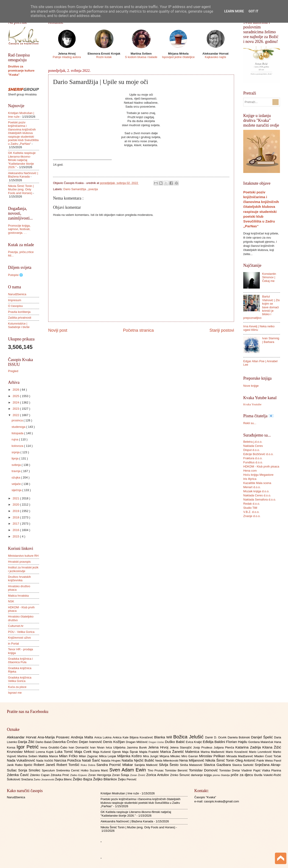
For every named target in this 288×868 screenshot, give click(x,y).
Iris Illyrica (250, 479)
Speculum (49, 770)
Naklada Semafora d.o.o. (260, 499)
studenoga (19, 427)
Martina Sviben (28, 756)
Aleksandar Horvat (22, 737)
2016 (16, 530)
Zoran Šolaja (121, 775)
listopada (18, 433)
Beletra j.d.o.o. (253, 442)
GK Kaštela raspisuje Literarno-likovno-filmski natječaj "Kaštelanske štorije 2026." (22, 160)
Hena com (250, 471)
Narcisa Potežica (68, 760)
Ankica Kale (121, 737)
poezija (93, 189)
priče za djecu (242, 775)
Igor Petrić (28, 747)
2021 (16, 498)
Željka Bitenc (64, 779)
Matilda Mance (49, 756)
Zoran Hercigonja (100, 775)
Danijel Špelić (263, 737)
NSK (11, 601)
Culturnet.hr (16, 626)
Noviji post (58, 330)
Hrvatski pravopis (19, 562)
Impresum (15, 300)
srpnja (16, 452)
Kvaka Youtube (252, 404)
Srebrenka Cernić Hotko (73, 770)
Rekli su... (250, 423)
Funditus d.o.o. (253, 462)
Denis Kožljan (115, 742)
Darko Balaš (44, 742)
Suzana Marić (100, 770)
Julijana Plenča (224, 747)
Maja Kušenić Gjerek (108, 752)
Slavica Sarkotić (243, 765)
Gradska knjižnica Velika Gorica (20, 679)
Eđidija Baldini (215, 742)
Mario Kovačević (237, 752)
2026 (16, 390)
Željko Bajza (83, 779)
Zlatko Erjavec (79, 775)
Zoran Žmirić (138, 775)
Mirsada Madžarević (240, 756)
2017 (16, 524)
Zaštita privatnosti (20, 318)
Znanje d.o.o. (252, 516)
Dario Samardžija (75, 189)
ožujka (16, 477)
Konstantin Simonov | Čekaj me (269, 277)
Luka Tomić (65, 752)
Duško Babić (175, 742)
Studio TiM (250, 508)
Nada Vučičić (45, 761)
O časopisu (15, 306)
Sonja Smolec (30, 770)
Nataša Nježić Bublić (138, 760)
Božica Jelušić (189, 737)
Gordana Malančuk (261, 742)
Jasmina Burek (138, 747)
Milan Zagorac (89, 756)
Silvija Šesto (169, 765)
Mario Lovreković (261, 752)
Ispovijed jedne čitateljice (178, 57)
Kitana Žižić (272, 747)
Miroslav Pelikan (213, 756)
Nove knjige (251, 386)
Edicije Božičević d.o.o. (258, 454)
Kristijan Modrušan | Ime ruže (120, 793)
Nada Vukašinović (22, 760)
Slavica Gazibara (218, 765)
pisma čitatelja (222, 775)
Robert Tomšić (69, 765)
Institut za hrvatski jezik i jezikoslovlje (23, 569)
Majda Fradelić (150, 752)
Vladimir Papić (252, 770)
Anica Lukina (103, 737)
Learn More (234, 11)
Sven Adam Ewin (129, 770)
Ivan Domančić (79, 747)
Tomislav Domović (204, 770)
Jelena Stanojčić (182, 747)
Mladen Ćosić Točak (268, 756)
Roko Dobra (89, 765)
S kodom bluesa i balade (141, 57)
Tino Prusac (156, 770)
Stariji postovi (222, 330)
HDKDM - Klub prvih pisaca (261, 466)
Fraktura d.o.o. (253, 458)
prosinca (17, 420)
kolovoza (18, 446)
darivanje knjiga (202, 775)
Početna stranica (138, 330)
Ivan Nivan (98, 747)
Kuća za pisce (17, 687)
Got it (253, 11)
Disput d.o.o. (252, 450)
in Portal (13, 644)
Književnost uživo (19, 638)
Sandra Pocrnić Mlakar (115, 765)
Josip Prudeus (203, 747)
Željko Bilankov (106, 779)
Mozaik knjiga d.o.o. (256, 491)
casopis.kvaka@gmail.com (222, 801)
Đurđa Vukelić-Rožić (268, 775)
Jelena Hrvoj (159, 747)
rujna (15, 439)
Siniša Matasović (192, 765)
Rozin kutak (104, 57)
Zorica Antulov (158, 775)
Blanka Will (164, 737)
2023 (16, 409)
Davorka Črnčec (66, 742)
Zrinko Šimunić (180, 775)
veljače (17, 484)
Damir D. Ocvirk (216, 737)
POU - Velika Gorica (21, 632)
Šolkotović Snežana (20, 779)
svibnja (17, 465)
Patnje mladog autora (67, 57)
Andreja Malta (83, 737)
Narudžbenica (17, 294)
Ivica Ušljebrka (116, 747)
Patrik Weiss (265, 761)
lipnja (15, 458)
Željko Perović (127, 779)
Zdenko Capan (40, 775)
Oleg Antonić (246, 760)
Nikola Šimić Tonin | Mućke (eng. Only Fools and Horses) (21, 189)
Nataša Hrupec (111, 761)
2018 (16, 517)
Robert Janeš (45, 765)
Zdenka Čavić (18, 775)
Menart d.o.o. (252, 487)
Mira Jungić (151, 756)
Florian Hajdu (237, 742)
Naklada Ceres (253, 446)
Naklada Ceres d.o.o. (257, 495)
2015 (16, 536)
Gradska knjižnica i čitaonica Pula (20, 660)
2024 (16, 402)
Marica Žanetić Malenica (180, 752)
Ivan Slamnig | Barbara (271, 340)
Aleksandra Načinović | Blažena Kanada (23, 175)
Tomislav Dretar (230, 770)
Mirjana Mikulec (170, 756)
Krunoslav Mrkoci (21, 752)
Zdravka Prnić (60, 775)
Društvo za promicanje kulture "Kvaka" (21, 71)
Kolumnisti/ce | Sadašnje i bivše (19, 325)
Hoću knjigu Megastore (258, 475)
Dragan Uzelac (157, 742)
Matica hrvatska (18, 596)
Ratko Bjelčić (24, 765)
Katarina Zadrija (249, 747)
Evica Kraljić (194, 742)
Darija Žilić (27, 742)
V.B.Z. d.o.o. (251, 512)
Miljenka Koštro (130, 756)
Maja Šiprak (131, 752)
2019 (16, 511)
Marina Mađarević (213, 752)
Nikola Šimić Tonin (220, 760)
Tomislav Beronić (177, 770)
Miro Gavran (190, 756)
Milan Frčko (69, 756)
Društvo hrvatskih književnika (19, 579)
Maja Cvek (84, 752)
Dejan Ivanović (91, 742)
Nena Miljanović (192, 760)
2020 (16, 505)
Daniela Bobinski (239, 737)
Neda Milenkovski (167, 761)
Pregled (13, 371)
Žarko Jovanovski (44, 779)
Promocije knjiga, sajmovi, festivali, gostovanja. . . (19, 229)
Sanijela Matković (147, 765)
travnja (16, 471)
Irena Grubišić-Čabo (55, 747)
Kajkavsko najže (215, 57)
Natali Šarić (92, 760)
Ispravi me (15, 693)
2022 (16, 415)
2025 (16, 396)
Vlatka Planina (271, 770)
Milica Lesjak (108, 756)
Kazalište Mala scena (257, 483)
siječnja (17, 490)
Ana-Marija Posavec (54, 737)
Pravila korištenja (19, 312)
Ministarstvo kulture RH (23, 556)
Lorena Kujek (45, 752)
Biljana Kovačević (142, 737)
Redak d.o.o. (252, 504)
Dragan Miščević (137, 742)
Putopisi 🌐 (15, 275)
